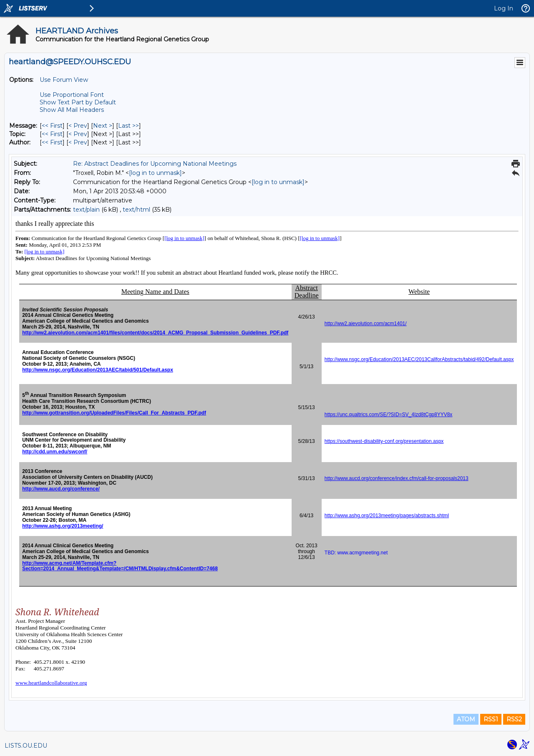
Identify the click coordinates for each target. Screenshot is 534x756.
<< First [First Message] (52, 126)
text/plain (86, 210)
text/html (136, 210)
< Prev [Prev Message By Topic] (78, 134)
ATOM (466, 719)
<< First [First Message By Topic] (52, 134)
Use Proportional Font (72, 95)
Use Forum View (64, 80)
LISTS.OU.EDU (26, 746)
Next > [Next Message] (103, 126)
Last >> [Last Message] (128, 126)
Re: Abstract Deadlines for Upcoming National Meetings (155, 164)
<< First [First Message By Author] (52, 142)
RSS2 (514, 719)
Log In (504, 8)
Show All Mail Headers (72, 110)
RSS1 (491, 719)
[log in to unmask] (155, 173)
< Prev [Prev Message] (78, 126)
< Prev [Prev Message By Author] (78, 142)
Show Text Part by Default (78, 102)
